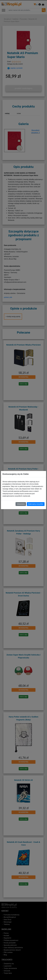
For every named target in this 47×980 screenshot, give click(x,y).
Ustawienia (21, 504)
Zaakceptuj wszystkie (36, 504)
